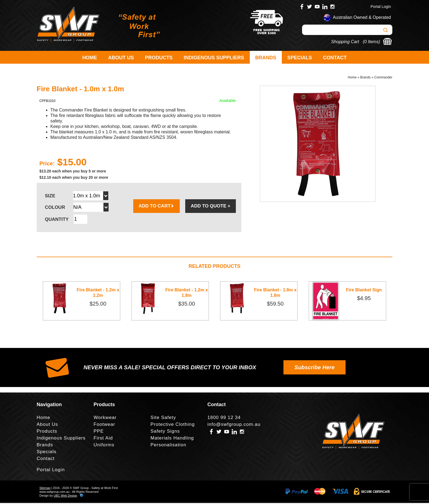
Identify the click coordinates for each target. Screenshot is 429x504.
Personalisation (168, 446)
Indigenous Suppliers (214, 58)
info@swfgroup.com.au (234, 425)
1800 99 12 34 (224, 419)
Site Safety (163, 419)
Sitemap (45, 489)
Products (159, 58)
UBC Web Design (65, 497)
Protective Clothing (173, 425)
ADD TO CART (157, 207)
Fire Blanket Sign (364, 291)
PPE (99, 432)
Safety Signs (165, 432)
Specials (300, 58)
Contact (335, 58)
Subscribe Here (314, 368)
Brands (266, 58)
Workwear (105, 419)
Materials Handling (172, 439)
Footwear (104, 425)
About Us (121, 58)
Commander (383, 78)
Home (90, 58)
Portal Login (381, 7)
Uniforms (104, 446)
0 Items (371, 42)
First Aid (103, 439)
